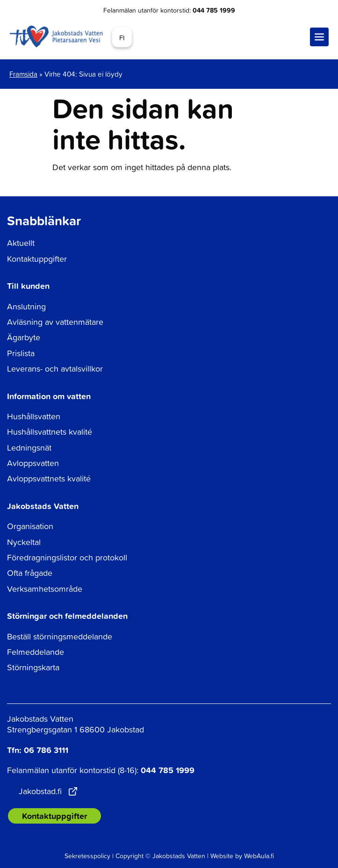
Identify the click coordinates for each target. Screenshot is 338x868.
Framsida (23, 74)
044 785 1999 (214, 10)
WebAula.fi (259, 856)
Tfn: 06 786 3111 (38, 750)
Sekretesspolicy (87, 856)
